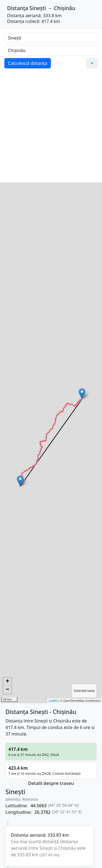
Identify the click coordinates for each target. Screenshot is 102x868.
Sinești (38, 8)
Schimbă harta (84, 691)
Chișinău (65, 8)
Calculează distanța (28, 63)
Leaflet (53, 701)
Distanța (18, 8)
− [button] (7, 690)
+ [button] (7, 682)
